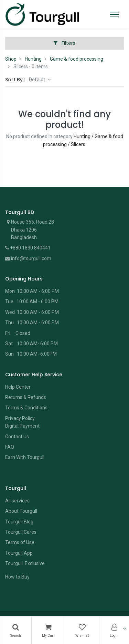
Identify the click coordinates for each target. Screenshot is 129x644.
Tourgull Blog (19, 522)
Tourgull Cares (21, 532)
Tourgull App (19, 553)
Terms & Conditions (26, 408)
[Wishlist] (82, 630)
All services (17, 501)
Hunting (33, 59)
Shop (11, 59)
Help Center (18, 387)
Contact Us (17, 437)
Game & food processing (77, 59)
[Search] (16, 630)
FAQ (10, 447)
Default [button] (37, 80)
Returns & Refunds (26, 397)
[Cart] (48, 630)
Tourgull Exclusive (25, 563)
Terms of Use (20, 542)
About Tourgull (21, 511)
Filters (64, 43)
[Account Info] (114, 630)
